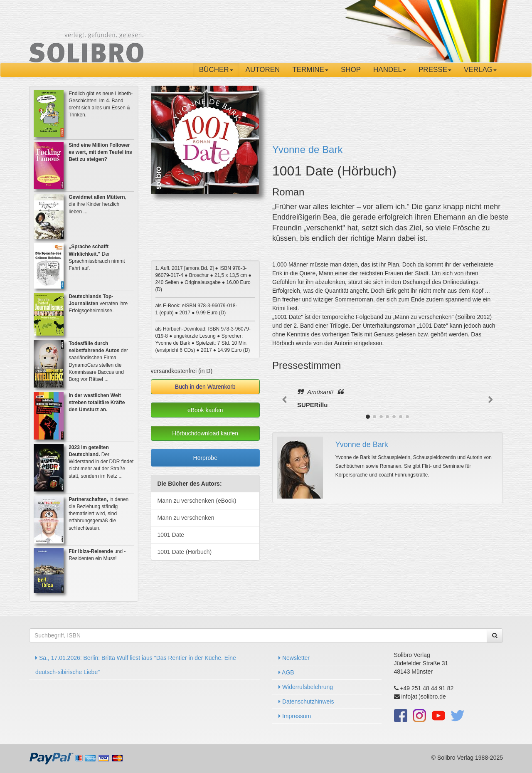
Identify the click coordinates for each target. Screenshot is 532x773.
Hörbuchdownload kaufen (205, 433)
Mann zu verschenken (186, 518)
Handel (390, 70)
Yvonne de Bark (307, 149)
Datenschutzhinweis (306, 701)
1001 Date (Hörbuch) (185, 552)
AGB (286, 672)
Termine (310, 70)
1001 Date (171, 535)
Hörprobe (205, 458)
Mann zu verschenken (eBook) (197, 501)
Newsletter (294, 658)
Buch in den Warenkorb (205, 387)
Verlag (480, 70)
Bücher (216, 70)
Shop (351, 70)
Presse (435, 70)
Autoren (263, 70)
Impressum (295, 716)
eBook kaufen (205, 410)
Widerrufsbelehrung (306, 687)
